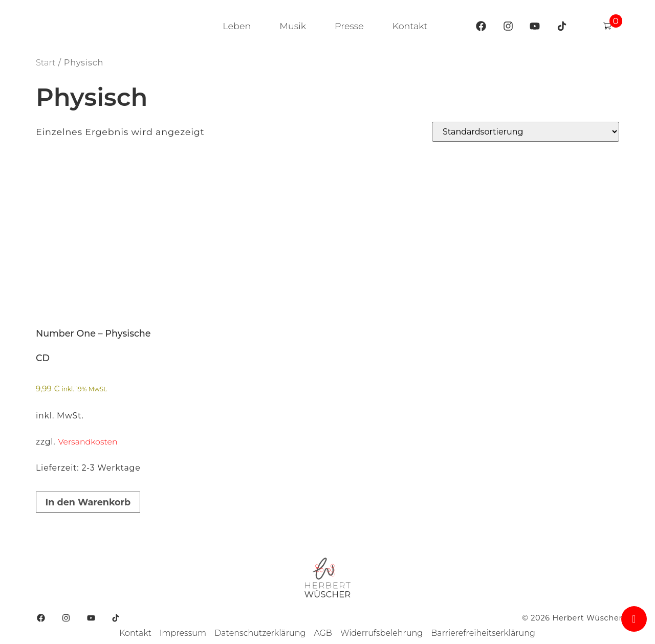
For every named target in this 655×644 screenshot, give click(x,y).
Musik (293, 26)
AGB (323, 633)
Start (46, 62)
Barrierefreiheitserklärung (483, 633)
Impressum (183, 633)
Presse (349, 26)
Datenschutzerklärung (260, 633)
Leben (237, 26)
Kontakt (410, 26)
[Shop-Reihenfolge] (526, 132)
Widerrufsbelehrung (381, 633)
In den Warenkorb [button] (88, 502)
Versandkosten (88, 442)
